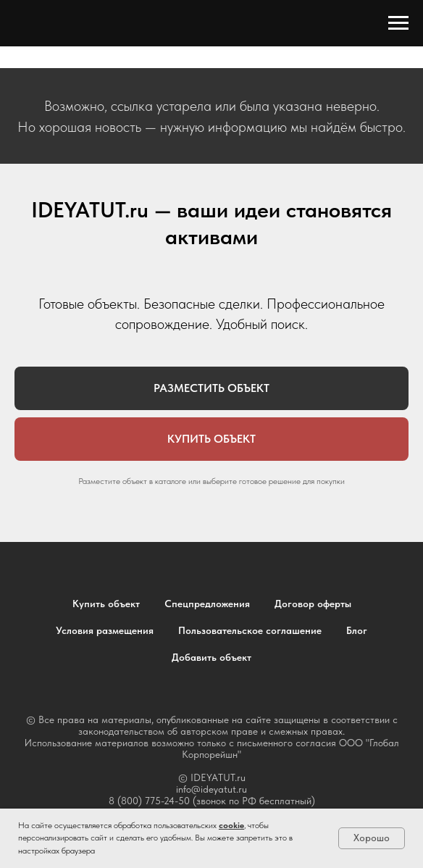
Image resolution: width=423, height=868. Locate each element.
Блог (357, 630)
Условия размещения (105, 630)
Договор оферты (313, 604)
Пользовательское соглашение (250, 630)
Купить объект (106, 604)
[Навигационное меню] (398, 23)
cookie (231, 825)
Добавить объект (211, 657)
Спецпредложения (207, 604)
